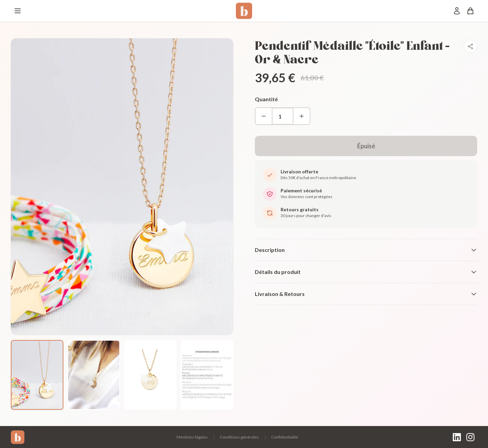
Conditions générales (239, 437)
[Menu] (18, 11)
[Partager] (470, 46)
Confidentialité (285, 437)
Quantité (266, 99)
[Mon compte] (457, 11)
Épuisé (366, 146)
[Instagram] (470, 437)
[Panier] (470, 11)
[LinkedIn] (457, 437)
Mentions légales (192, 437)
